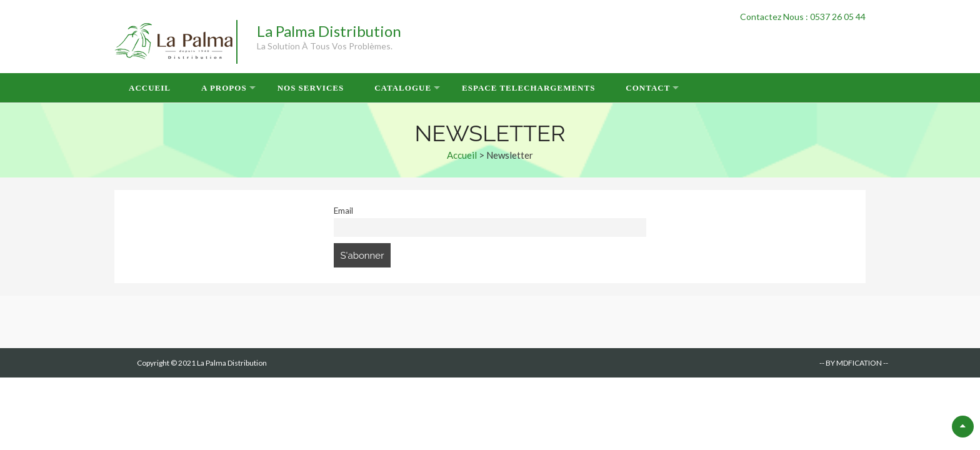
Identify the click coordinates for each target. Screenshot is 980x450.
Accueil (150, 88)
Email (343, 211)
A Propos (224, 88)
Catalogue (403, 88)
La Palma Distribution (329, 31)
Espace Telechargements (528, 88)
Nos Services (311, 88)
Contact (648, 88)
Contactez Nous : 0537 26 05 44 (803, 17)
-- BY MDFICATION (851, 363)
